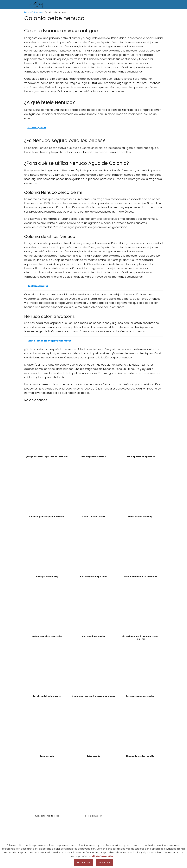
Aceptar (105, 863)
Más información (102, 856)
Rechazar (83, 863)
